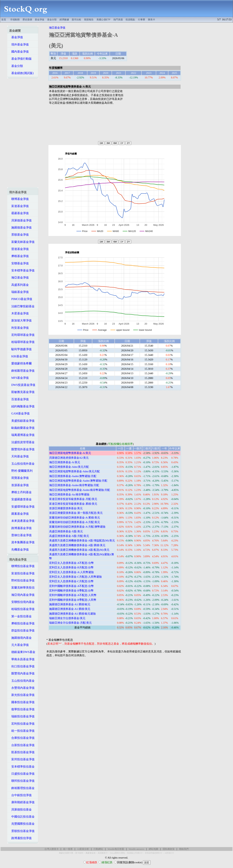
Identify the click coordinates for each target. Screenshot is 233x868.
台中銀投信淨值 (20, 795)
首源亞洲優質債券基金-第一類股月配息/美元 (76, 513)
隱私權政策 (169, 849)
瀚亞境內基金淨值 (22, 595)
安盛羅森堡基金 (20, 499)
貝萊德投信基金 (20, 810)
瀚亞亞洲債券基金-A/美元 (65, 462)
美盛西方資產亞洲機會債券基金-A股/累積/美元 (77, 545)
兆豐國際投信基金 (22, 824)
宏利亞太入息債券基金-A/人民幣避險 (71, 572)
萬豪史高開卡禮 (66, 853)
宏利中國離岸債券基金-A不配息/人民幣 (73, 595)
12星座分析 (83, 849)
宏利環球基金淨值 (22, 335)
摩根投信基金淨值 (22, 623)
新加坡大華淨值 (20, 320)
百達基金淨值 (19, 399)
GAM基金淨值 (19, 413)
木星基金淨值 (19, 313)
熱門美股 (118, 20)
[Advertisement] (142, 9)
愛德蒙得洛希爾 (20, 363)
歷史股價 (27, 20)
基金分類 (52, 20)
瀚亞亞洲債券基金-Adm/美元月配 (69, 467)
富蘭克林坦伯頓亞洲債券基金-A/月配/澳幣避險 (77, 527)
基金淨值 (40, 20)
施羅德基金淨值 (20, 228)
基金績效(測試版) (21, 73)
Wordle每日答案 (116, 849)
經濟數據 (64, 20)
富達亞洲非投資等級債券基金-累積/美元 (73, 504)
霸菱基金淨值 (19, 213)
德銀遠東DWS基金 (22, 652)
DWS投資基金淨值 (22, 385)
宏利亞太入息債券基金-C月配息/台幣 (71, 581)
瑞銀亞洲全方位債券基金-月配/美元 (70, 623)
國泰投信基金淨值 (22, 702)
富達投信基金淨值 (22, 573)
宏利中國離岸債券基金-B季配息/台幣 (71, 591)
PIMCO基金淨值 (21, 299)
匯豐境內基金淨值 (22, 673)
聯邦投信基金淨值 (22, 781)
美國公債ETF (103, 20)
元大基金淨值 (19, 645)
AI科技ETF (169, 853)
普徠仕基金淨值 (20, 535)
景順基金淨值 (19, 235)
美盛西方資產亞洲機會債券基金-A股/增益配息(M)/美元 (82, 541)
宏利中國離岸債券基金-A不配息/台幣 (71, 586)
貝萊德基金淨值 (20, 220)
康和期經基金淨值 (22, 802)
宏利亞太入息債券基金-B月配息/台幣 (71, 567)
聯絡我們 (184, 849)
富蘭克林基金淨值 (22, 242)
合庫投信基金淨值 (22, 738)
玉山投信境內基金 (22, 681)
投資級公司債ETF (135, 853)
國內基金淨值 (19, 52)
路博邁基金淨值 (20, 528)
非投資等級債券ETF (154, 853)
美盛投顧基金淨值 (22, 421)
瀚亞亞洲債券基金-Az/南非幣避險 (69, 494)
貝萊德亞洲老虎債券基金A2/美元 (69, 458)
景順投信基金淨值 (22, 831)
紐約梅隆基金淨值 (22, 406)
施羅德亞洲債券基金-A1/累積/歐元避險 (72, 614)
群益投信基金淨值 (22, 630)
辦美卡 (152, 20)
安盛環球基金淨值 (22, 507)
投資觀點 (130, 20)
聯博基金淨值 (19, 199)
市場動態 (15, 20)
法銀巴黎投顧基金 (22, 306)
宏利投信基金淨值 (22, 724)
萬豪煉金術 (91, 853)
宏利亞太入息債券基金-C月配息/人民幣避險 (75, 577)
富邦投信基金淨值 (22, 759)
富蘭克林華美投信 (22, 588)
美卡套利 (79, 853)
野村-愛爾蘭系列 (21, 471)
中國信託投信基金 (22, 817)
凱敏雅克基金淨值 (22, 392)
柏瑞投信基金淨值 (22, 609)
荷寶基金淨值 (19, 478)
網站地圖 (153, 849)
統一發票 (68, 849)
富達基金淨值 (19, 206)
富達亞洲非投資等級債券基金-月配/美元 (73, 499)
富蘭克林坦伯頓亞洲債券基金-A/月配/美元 (75, 522)
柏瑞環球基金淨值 (22, 342)
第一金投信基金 (20, 616)
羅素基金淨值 (19, 514)
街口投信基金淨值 (22, 666)
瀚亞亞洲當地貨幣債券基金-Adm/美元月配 (74, 471)
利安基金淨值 (19, 328)
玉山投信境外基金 (22, 464)
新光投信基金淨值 (22, 695)
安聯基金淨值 (19, 263)
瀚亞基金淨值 (19, 278)
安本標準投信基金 (22, 767)
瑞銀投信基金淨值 (22, 716)
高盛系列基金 (19, 285)
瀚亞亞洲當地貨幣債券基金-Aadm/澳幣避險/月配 (78, 481)
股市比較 (76, 20)
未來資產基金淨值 (22, 521)
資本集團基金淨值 (22, 542)
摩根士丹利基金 (20, 492)
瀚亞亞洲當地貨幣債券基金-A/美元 (70, 453)
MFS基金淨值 (19, 378)
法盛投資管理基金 (22, 442)
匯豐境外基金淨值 (22, 449)
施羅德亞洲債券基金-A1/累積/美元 (70, 609)
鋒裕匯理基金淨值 (22, 371)
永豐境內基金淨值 (22, 688)
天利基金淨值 (19, 456)
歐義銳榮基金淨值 (22, 428)
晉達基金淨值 (19, 249)
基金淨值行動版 (20, 59)
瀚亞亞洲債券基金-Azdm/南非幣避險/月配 (74, 485)
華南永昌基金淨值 (22, 659)
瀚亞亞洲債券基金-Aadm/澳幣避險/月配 (73, 476)
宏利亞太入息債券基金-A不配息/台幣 (71, 563)
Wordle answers (136, 849)
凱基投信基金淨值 (22, 752)
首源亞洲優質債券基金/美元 (66, 508)
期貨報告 (89, 20)
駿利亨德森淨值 (20, 349)
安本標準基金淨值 (22, 270)
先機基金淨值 (19, 550)
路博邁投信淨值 (20, 838)
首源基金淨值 (19, 485)
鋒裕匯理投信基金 (22, 788)
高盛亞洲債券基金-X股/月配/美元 (69, 536)
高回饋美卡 (103, 853)
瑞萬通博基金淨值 (22, 435)
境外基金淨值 (19, 44)
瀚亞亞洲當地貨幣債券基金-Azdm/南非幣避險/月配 (80, 490)
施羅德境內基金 (20, 638)
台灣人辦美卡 (52, 849)
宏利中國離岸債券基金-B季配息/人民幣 (73, 600)
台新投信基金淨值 (22, 745)
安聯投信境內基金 (22, 602)
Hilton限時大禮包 (117, 853)
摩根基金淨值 (19, 256)
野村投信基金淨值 (22, 580)
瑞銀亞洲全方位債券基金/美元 (67, 618)
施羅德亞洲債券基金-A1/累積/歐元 (70, 604)
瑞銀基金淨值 (19, 292)
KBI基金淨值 (19, 356)
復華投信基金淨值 (22, 709)
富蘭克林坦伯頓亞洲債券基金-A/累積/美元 (75, 518)
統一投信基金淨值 (22, 731)
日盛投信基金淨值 (22, 774)
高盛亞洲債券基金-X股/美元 (66, 531)
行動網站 (98, 849)
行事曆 (142, 20)
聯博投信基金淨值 (22, 566)
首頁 (4, 20)
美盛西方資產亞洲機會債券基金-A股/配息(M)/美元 (79, 550)
